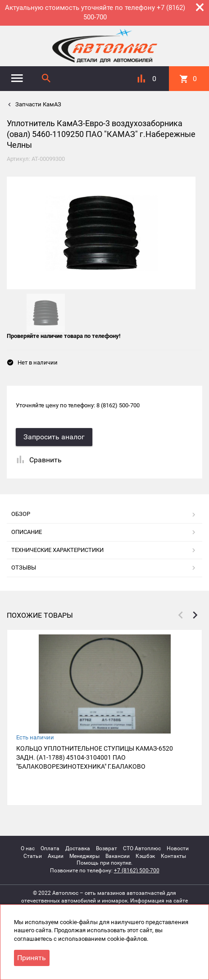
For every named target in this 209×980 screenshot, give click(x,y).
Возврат (107, 848)
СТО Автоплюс (142, 848)
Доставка (78, 848)
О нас (28, 848)
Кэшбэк (145, 856)
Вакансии (118, 856)
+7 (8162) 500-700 (137, 871)
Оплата (50, 848)
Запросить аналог (54, 437)
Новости (178, 848)
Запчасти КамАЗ (38, 104)
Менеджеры (84, 856)
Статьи (33, 856)
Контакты (173, 856)
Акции (56, 856)
